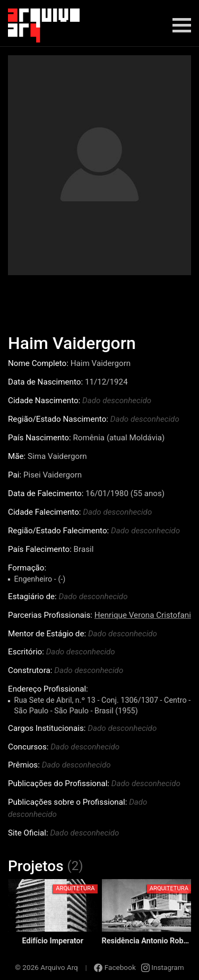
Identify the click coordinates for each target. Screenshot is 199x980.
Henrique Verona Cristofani (143, 615)
